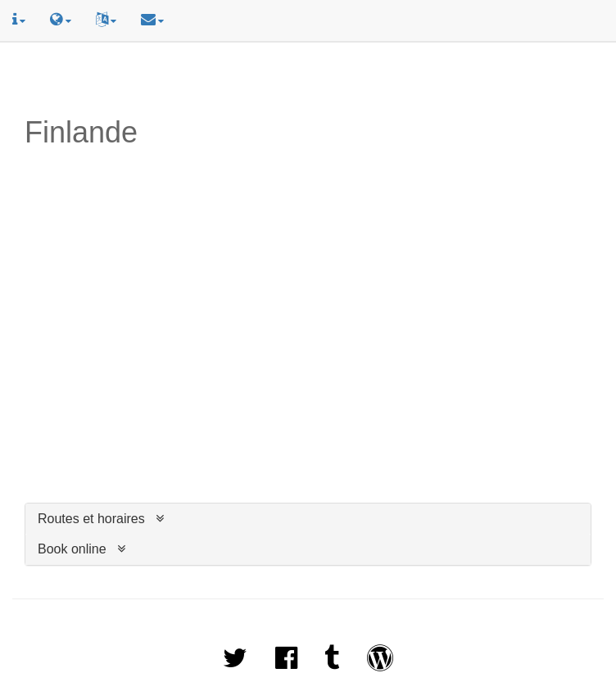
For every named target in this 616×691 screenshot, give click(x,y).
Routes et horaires (91, 519)
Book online (72, 549)
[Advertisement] (308, 79)
